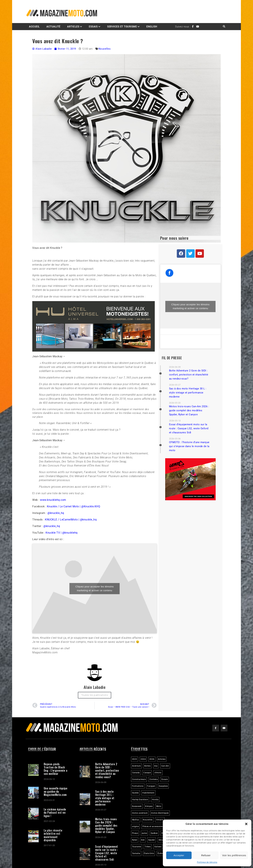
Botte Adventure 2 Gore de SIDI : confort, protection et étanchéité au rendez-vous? (189, 375)
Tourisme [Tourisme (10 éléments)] (137, 847)
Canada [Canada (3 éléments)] (136, 773)
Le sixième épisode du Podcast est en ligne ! (55, 812)
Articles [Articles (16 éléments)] (162, 759)
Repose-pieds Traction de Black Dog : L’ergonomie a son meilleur (56, 769)
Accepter (179, 855)
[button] (246, 824)
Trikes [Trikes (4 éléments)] (148, 847)
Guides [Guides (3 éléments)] (135, 793)
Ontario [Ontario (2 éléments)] (160, 820)
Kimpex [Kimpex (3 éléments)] (149, 806)
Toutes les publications (95, 695)
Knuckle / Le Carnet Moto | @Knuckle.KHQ (74, 506)
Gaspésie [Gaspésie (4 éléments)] (163, 786)
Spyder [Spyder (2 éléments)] (152, 840)
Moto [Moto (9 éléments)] (159, 806)
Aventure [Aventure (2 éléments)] (136, 766)
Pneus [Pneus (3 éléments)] (135, 833)
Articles (73, 27)
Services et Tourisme (122, 27)
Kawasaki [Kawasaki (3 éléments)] (137, 806)
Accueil (34, 27)
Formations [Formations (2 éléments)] (138, 786)
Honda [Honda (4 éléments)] (155, 800)
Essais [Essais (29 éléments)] (165, 779)
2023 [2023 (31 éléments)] (135, 759)
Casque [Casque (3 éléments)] (147, 773)
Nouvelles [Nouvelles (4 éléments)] (148, 820)
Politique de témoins (207, 862)
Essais (93, 27)
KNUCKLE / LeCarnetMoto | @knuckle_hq (71, 520)
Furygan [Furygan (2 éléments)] (151, 786)
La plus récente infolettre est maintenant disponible (53, 835)
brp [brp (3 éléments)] (156, 766)
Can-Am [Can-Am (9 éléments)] (165, 766)
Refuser (206, 855)
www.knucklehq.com (53, 500)
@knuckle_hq (56, 513)
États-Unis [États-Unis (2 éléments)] (149, 853)
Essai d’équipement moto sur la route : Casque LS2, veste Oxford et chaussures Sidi (189, 428)
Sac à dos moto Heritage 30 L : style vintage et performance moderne (188, 393)
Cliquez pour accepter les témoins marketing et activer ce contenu (94, 589)
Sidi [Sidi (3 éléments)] (143, 840)
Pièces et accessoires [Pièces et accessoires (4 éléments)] (153, 826)
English (152, 27)
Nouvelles (105, 49)
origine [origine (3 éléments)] (135, 826)
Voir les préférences (234, 855)
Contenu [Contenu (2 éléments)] (154, 779)
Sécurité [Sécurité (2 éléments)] (163, 840)
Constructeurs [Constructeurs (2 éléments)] (139, 779)
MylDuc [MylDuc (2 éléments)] (136, 820)
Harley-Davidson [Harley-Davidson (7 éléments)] (140, 800)
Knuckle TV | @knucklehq (62, 533)
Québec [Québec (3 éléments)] (154, 833)
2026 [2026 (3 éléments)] (152, 759)
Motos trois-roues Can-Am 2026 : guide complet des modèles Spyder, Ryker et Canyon (189, 410)
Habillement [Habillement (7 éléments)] (148, 793)
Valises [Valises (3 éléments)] (158, 847)
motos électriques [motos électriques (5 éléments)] (160, 813)
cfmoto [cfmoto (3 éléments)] (158, 773)
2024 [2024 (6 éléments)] (143, 759)
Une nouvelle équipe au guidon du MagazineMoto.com (56, 791)
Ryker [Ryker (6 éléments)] (135, 840)
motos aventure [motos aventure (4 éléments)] (140, 813)
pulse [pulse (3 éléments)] (144, 833)
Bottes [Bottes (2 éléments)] (147, 766)
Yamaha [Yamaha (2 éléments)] (136, 853)
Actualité (53, 27)
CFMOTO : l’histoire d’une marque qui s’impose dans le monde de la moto (189, 446)
